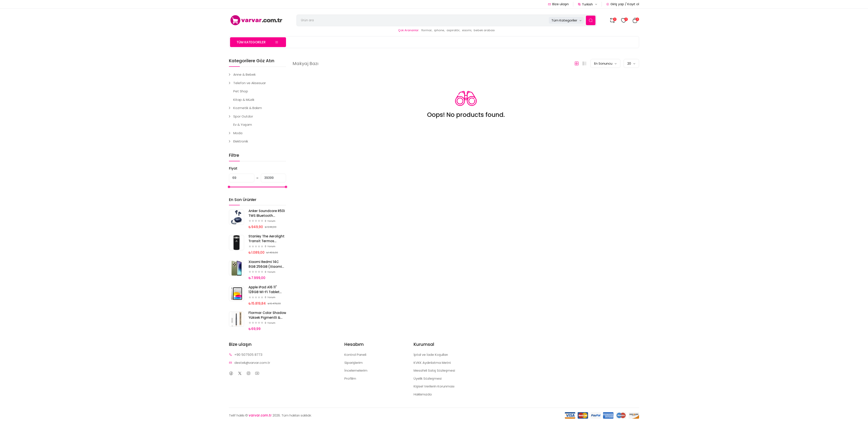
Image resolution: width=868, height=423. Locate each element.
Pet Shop (241, 91)
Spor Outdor (243, 116)
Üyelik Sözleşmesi (428, 378)
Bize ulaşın (558, 4)
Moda (238, 133)
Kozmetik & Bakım (248, 108)
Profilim (350, 378)
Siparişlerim (353, 363)
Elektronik (241, 141)
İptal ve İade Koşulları (431, 355)
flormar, (427, 30)
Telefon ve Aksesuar (250, 83)
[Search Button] (591, 20)
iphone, (440, 30)
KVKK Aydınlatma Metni (432, 363)
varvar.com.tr (260, 415)
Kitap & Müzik (244, 100)
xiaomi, (467, 30)
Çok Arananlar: (409, 30)
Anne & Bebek (244, 74)
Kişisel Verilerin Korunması (434, 386)
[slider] (229, 187)
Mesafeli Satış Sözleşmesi (434, 370)
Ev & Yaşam (243, 125)
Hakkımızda (423, 394)
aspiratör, (453, 30)
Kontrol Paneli (355, 355)
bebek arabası (484, 30)
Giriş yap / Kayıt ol (623, 4)
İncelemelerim (356, 370)
